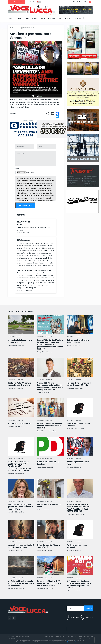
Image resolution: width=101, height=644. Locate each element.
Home (11, 18)
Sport (60, 18)
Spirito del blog (49, 636)
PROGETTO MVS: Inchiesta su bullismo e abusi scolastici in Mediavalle (50, 426)
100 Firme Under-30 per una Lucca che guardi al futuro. (19, 384)
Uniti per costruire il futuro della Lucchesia (78, 341)
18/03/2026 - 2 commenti (15, 578)
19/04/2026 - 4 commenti (45, 420)
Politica (27, 18)
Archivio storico (81, 642)
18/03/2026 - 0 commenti (74, 578)
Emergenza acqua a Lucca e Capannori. (78, 425)
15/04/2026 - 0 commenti (15, 501)
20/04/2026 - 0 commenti (15, 420)
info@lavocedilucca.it (70, 642)
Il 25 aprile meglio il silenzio (19, 423)
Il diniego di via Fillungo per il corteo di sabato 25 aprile (79, 384)
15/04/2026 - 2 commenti (74, 459)
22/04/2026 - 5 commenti (15, 380)
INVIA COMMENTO (25, 205)
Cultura (43, 18)
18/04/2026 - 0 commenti (74, 420)
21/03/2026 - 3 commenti (74, 542)
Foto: (17, 169)
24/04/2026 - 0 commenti (15, 337)
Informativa (63, 636)
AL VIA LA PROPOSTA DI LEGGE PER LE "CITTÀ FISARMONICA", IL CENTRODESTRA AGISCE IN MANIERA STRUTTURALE (19, 466)
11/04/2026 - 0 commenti (15, 542)
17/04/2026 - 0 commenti (15, 459)
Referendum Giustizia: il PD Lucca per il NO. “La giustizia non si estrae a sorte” (49, 583)
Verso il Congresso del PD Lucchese (48, 463)
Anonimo (13, 113)
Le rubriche (78, 18)
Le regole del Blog (72, 636)
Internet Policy (80, 639)
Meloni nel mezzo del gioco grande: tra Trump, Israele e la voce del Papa (20, 507)
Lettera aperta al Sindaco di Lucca (49, 506)
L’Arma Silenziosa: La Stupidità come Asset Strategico (21, 546)
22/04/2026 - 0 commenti (74, 337)
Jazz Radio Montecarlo (33, 2)
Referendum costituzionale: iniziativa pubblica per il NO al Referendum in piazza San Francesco (79, 585)
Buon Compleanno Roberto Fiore (78, 463)
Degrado (35, 18)
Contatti (57, 636)
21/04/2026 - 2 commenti (45, 380)
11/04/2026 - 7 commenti (45, 542)
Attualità (19, 18)
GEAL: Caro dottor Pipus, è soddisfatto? (48, 546)
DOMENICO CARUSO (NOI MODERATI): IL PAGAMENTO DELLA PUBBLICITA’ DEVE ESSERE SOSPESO (78, 508)
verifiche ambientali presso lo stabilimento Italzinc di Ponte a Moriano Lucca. (21, 583)
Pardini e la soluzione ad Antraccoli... (77, 546)
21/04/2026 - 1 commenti (74, 380)
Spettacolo (52, 18)
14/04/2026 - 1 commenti (45, 501)
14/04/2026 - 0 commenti (74, 501)
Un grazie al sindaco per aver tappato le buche (20, 341)
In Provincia (68, 18)
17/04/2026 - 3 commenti (45, 459)
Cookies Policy (89, 639)
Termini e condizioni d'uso (86, 636)
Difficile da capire (24, 240)
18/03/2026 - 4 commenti (45, 578)
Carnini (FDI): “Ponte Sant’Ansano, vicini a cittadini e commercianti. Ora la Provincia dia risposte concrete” (50, 386)
